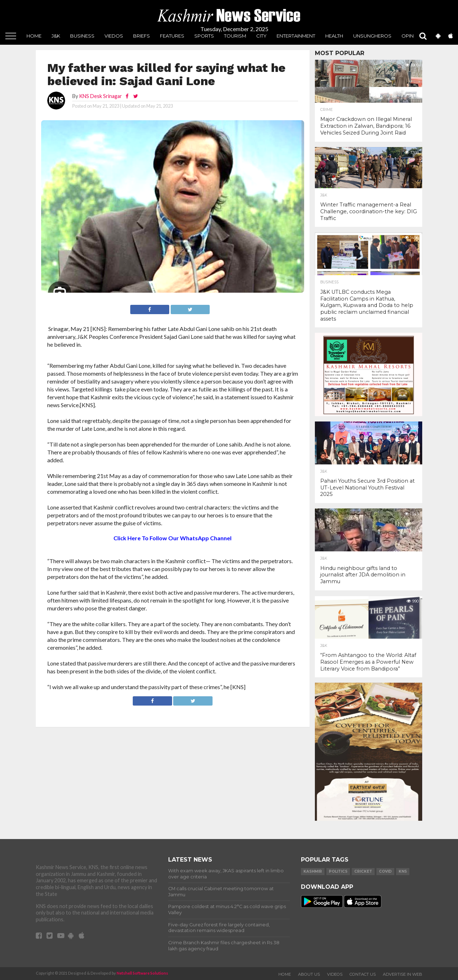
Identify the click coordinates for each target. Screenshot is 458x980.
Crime (327, 110)
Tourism (235, 36)
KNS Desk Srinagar (101, 96)
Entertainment (296, 36)
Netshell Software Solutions (142, 973)
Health (334, 36)
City (261, 36)
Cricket (363, 871)
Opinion (412, 36)
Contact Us (363, 974)
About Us (309, 974)
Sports (204, 36)
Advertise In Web (403, 974)
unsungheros (372, 36)
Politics (338, 871)
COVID (385, 871)
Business (82, 36)
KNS (403, 871)
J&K (56, 36)
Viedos (114, 36)
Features (172, 36)
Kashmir (313, 871)
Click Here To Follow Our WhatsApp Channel (172, 538)
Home (34, 36)
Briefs (142, 36)
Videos (335, 974)
